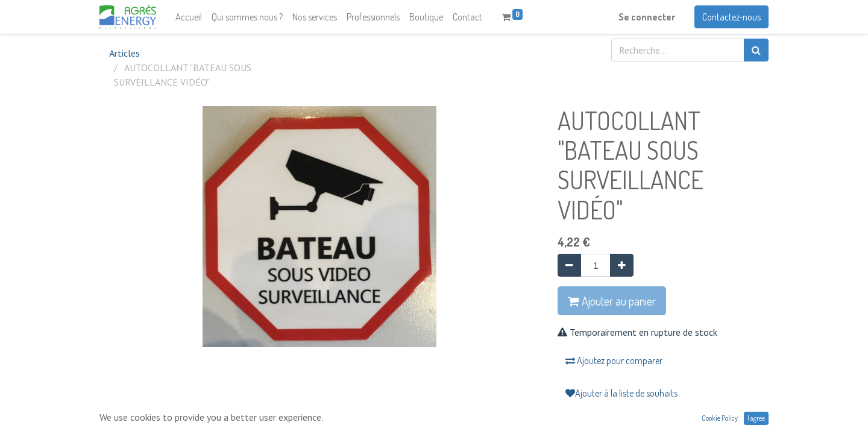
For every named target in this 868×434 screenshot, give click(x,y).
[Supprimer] (569, 265)
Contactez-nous (731, 17)
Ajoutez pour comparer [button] (614, 360)
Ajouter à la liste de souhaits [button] (621, 393)
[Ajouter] (622, 265)
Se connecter (647, 17)
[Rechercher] (756, 50)
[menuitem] (189, 17)
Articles (124, 53)
